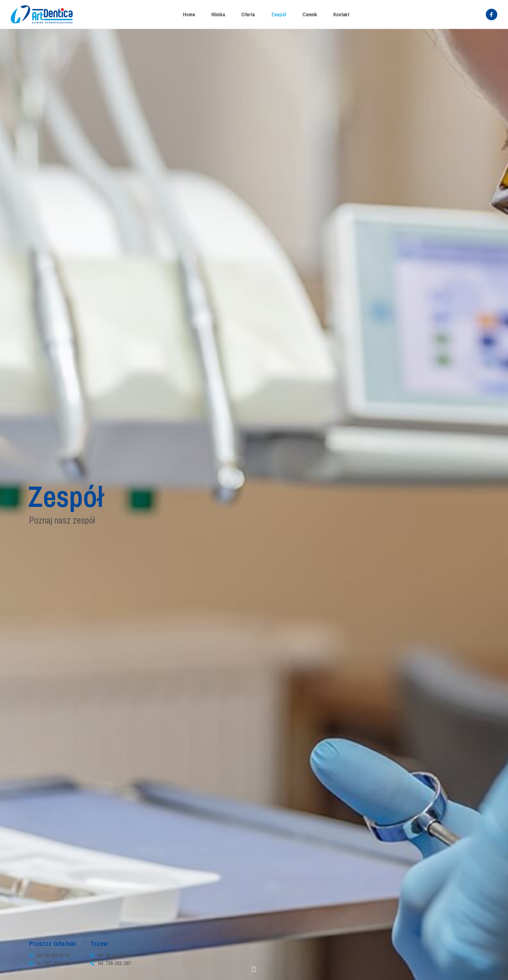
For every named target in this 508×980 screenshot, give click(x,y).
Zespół (279, 14)
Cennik (310, 14)
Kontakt (341, 14)
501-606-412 (57, 963)
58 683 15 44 (57, 955)
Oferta (248, 14)
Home (189, 14)
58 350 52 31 (118, 955)
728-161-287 (118, 963)
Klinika (218, 14)
